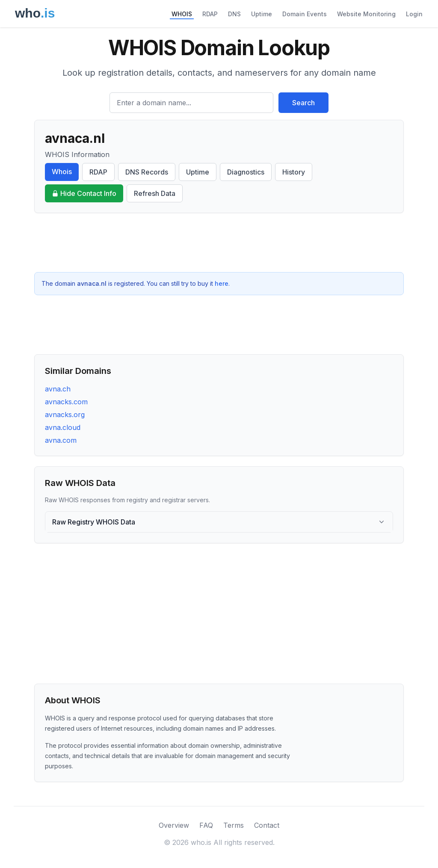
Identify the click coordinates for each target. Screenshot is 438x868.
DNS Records (147, 172)
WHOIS (182, 14)
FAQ (206, 825)
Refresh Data (155, 193)
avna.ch (58, 389)
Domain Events (305, 14)
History (294, 172)
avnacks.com (66, 402)
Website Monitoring (366, 14)
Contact (267, 825)
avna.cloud (63, 427)
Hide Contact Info (84, 193)
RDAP (210, 14)
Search (303, 103)
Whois (62, 172)
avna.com (61, 440)
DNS (234, 14)
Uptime (262, 14)
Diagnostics (246, 172)
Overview (174, 825)
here (222, 283)
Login (414, 14)
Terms (234, 825)
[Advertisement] (219, 243)
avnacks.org (65, 415)
